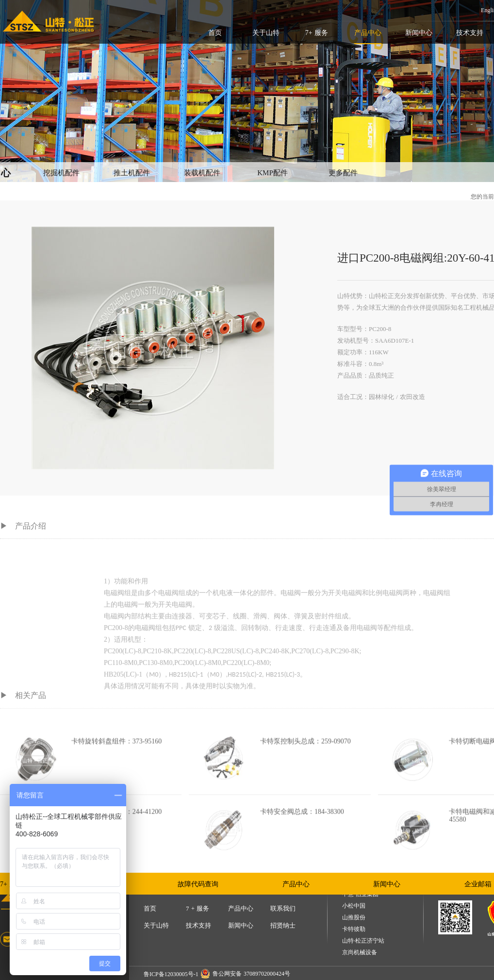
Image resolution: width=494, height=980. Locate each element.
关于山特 (266, 33)
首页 (215, 33)
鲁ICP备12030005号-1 (171, 974)
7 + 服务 (198, 908)
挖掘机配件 (61, 173)
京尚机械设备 (360, 953)
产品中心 (368, 33)
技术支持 (470, 33)
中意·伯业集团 (360, 894)
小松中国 (354, 906)
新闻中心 (419, 33)
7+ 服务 (317, 33)
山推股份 (354, 918)
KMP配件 (272, 173)
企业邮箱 (478, 884)
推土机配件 (132, 173)
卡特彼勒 (354, 929)
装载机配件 (202, 173)
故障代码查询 (198, 884)
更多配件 (343, 173)
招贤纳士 (283, 925)
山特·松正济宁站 (363, 941)
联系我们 (283, 908)
